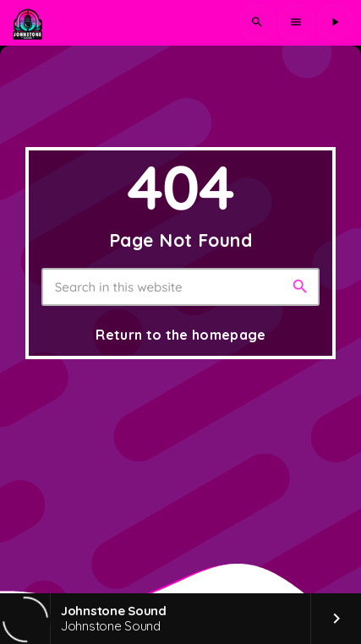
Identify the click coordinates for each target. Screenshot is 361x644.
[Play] (335, 23)
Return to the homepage (180, 335)
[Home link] (27, 23)
